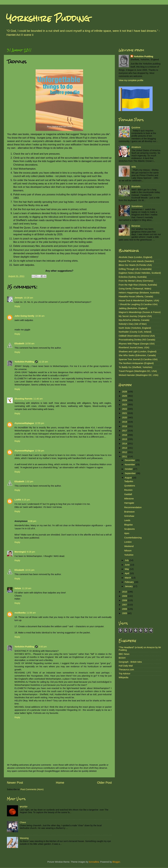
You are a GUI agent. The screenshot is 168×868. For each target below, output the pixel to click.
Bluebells (136, 187)
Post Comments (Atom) (32, 789)
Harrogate (129, 503)
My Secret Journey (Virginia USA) (135, 316)
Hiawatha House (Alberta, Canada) (136, 296)
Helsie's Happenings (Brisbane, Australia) (139, 293)
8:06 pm (32, 521)
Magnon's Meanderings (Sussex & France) (140, 312)
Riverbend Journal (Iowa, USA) (134, 348)
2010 (125, 592)
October (129, 469)
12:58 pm (39, 451)
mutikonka (20, 613)
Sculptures (129, 529)
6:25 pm (26, 500)
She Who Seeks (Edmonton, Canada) (137, 355)
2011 (125, 457)
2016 (125, 435)
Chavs (23, 822)
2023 (125, 405)
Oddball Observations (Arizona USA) (137, 336)
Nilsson (128, 551)
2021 (125, 413)
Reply (17, 306)
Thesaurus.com (126, 670)
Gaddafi (128, 494)
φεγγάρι (24, 806)
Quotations (130, 486)
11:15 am (43, 362)
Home (60, 783)
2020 (125, 418)
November (130, 465)
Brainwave (129, 512)
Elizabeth (19, 343)
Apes (127, 533)
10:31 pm (30, 570)
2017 (125, 431)
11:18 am (27, 588)
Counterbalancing (133, 538)
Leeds (127, 520)
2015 (125, 439)
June (128, 565)
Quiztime (136, 128)
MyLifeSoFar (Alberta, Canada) (134, 320)
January (129, 586)
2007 (125, 605)
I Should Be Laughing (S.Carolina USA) (138, 304)
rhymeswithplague (24, 423)
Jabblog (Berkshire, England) (133, 308)
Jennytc (19, 298)
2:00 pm (43, 647)
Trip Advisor (124, 674)
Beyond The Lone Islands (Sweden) (136, 261)
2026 (125, 392)
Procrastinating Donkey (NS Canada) (137, 340)
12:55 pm (39, 423)
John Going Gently (24, 316)
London (128, 542)
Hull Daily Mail (126, 666)
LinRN (18, 500)
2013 (125, 448)
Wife (134, 167)
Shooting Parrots (24, 399)
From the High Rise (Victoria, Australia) (138, 285)
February (130, 582)
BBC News (124, 654)
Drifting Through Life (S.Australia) (135, 269)
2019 (125, 422)
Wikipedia (123, 677)
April (127, 573)
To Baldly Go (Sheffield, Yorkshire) (135, 367)
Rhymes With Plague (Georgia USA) (137, 344)
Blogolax (128, 525)
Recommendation (133, 507)
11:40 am (38, 399)
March (128, 578)
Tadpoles (129, 481)
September (131, 473)
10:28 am (28, 298)
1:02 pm (29, 481)
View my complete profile (131, 80)
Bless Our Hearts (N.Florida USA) (135, 265)
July (127, 560)
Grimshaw (129, 516)
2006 (125, 609)
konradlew (94, 862)
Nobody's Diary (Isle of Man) (133, 324)
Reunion (128, 490)
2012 (125, 452)
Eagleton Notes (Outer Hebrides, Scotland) (140, 273)
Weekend (129, 546)
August (129, 478)
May (127, 569)
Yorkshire (129, 555)
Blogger (116, 862)
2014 (125, 444)
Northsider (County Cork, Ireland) (135, 332)
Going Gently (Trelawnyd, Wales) (135, 289)
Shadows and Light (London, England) (138, 352)
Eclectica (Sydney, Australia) (133, 277)
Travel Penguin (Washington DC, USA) (138, 371)
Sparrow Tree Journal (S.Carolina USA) (138, 359)
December (130, 460)
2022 (125, 409)
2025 (125, 396)
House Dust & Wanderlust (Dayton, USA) (139, 300)
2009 (125, 596)
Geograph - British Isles (130, 662)
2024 (125, 400)
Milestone (129, 499)
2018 (125, 426)
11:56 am (31, 613)
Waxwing (24, 838)
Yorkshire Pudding (48, 18)
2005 (125, 613)
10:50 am (30, 343)
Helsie (18, 588)
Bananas (136, 226)
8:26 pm (31, 552)
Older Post (104, 783)
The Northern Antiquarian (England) (136, 363)
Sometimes (137, 206)
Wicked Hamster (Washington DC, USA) (138, 375)
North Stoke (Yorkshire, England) (135, 328)
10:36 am (40, 316)
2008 (125, 600)
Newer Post (15, 783)
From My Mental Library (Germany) (136, 281)
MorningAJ (20, 552)
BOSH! (122, 658)
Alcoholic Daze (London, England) (135, 257)
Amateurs (136, 147)
